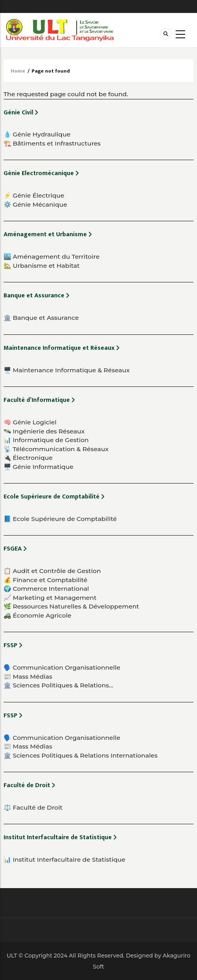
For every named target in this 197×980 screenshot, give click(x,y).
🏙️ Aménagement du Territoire (52, 257)
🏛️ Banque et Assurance (41, 318)
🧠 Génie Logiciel (30, 422)
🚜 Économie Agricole (38, 615)
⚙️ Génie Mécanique (35, 204)
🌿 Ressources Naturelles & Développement (71, 606)
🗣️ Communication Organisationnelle (62, 667)
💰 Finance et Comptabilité (45, 580)
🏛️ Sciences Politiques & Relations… (58, 685)
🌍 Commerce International (46, 589)
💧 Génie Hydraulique (37, 134)
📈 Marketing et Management (50, 598)
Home (18, 71)
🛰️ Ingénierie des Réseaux (44, 431)
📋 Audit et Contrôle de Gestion (52, 571)
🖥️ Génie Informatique (38, 467)
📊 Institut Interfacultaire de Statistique (65, 860)
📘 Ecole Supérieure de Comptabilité (60, 519)
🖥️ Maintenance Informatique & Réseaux (67, 370)
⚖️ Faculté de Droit (33, 807)
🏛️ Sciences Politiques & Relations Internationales (81, 755)
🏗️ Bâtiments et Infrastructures (52, 143)
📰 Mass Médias (28, 677)
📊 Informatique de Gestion (46, 440)
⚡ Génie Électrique (34, 195)
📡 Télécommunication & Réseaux (56, 449)
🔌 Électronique (28, 458)
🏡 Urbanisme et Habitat (42, 266)
